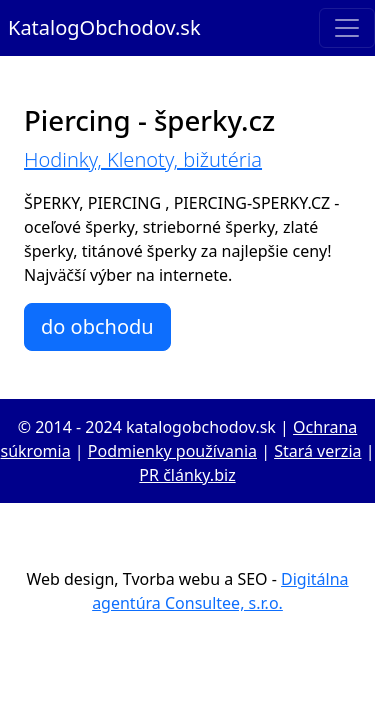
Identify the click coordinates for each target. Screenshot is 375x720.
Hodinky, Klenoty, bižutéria (143, 159)
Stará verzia (317, 451)
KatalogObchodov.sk (104, 27)
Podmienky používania (172, 451)
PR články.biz (187, 475)
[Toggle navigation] (347, 28)
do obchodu (97, 326)
